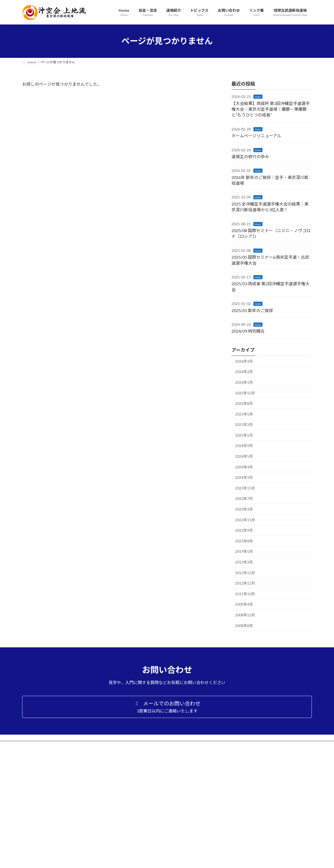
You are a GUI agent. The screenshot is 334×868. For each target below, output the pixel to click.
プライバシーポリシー (241, 842)
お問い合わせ (235, 829)
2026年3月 (244, 361)
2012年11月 (245, 583)
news (258, 97)
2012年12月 (245, 572)
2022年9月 (244, 530)
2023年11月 (245, 488)
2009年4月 (244, 604)
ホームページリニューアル (256, 136)
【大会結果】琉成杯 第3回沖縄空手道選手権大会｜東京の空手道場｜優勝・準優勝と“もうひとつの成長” (271, 109)
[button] (167, 707)
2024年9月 (244, 446)
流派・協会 (233, 765)
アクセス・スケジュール (247, 811)
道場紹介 (231, 797)
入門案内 (236, 804)
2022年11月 (245, 520)
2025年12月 (245, 393)
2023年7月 (244, 498)
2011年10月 (245, 594)
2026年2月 (244, 372)
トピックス (233, 822)
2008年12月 (245, 615)
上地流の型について (244, 786)
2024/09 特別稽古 (248, 331)
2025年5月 (244, 414)
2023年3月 (244, 509)
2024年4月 (244, 467)
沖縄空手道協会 (241, 773)
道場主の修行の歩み (250, 156)
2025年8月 (244, 403)
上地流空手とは (241, 779)
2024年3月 (244, 477)
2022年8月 (244, 541)
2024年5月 (244, 456)
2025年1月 (244, 435)
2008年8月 (244, 625)
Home (230, 759)
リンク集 (231, 835)
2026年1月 (244, 382)
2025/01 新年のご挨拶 (252, 310)
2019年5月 (244, 551)
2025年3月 (244, 424)
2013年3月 (244, 562)
